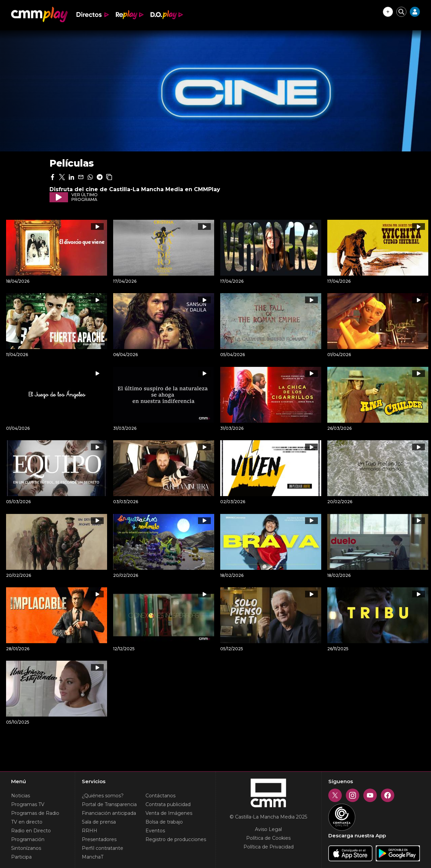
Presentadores (99, 839)
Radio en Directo (31, 831)
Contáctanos (160, 796)
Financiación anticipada (109, 813)
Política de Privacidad (269, 847)
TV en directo (27, 822)
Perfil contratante (103, 848)
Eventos (155, 831)
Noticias (21, 796)
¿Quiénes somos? (103, 796)
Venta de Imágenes (169, 813)
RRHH (90, 831)
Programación (28, 839)
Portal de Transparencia (109, 804)
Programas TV (28, 804)
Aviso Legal (268, 829)
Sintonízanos (26, 848)
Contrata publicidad (168, 804)
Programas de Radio (35, 813)
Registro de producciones (176, 839)
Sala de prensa (99, 822)
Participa (21, 857)
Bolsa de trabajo (164, 822)
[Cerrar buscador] (401, 12)
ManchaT (93, 857)
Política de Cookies (268, 838)
